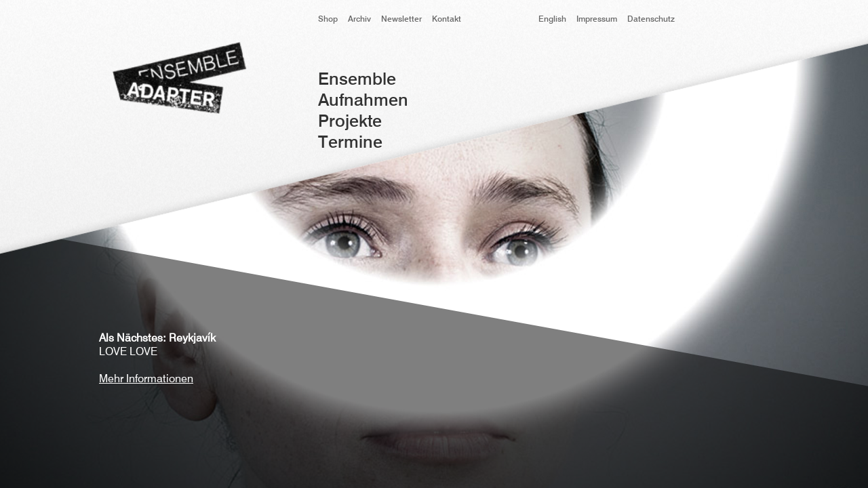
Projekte (350, 122)
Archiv (359, 20)
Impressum (597, 20)
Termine (350, 143)
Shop (328, 20)
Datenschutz (651, 20)
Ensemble (357, 80)
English (552, 20)
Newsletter (401, 20)
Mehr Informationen (146, 380)
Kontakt (447, 20)
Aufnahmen (363, 101)
